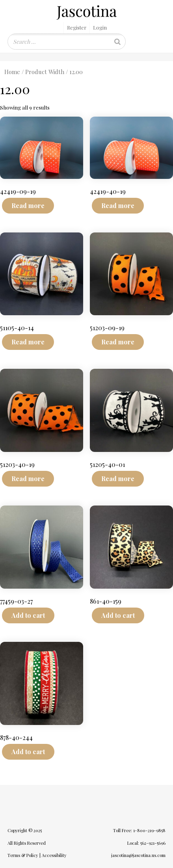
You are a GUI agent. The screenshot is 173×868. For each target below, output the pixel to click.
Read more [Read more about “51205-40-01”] (118, 479)
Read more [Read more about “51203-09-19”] (118, 342)
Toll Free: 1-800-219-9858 (139, 830)
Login (100, 27)
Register (77, 27)
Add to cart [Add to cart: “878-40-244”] (28, 752)
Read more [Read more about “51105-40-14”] (28, 342)
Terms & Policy (23, 855)
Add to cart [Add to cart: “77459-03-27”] (28, 615)
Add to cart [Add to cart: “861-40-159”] (118, 615)
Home (12, 72)
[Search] (117, 42)
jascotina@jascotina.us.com (138, 855)
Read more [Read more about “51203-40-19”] (28, 479)
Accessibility (54, 855)
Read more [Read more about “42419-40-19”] (118, 205)
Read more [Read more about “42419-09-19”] (28, 205)
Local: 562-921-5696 (146, 843)
